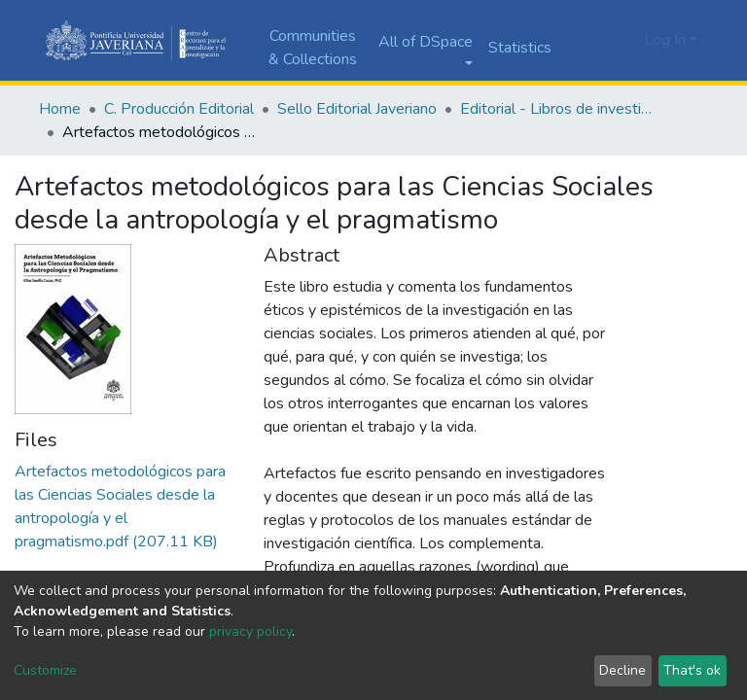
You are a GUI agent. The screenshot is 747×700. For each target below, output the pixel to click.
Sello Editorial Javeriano (357, 109)
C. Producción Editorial (179, 109)
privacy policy (250, 631)
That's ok (692, 670)
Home (60, 109)
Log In (665, 40)
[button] (624, 40)
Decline (622, 670)
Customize (45, 670)
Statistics (520, 48)
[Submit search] (595, 41)
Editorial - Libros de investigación (557, 109)
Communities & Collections (313, 48)
